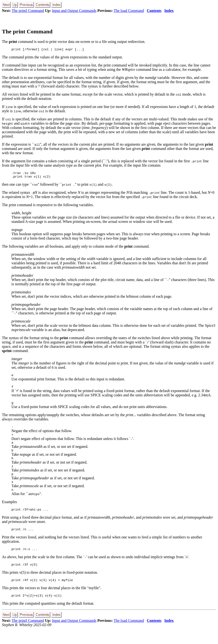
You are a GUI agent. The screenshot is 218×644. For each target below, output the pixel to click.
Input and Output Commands (74, 11)
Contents (154, 11)
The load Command (129, 11)
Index (169, 11)
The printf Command (28, 11)
